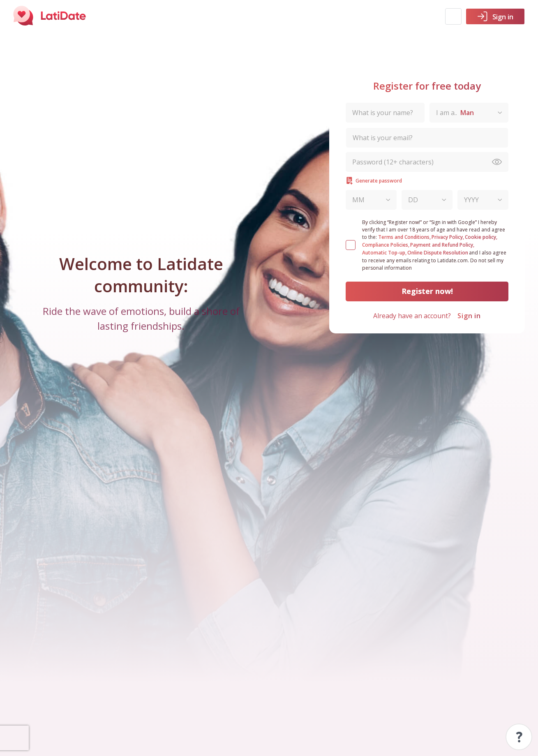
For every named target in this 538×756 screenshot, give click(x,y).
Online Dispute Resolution (438, 253)
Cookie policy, (481, 237)
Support (519, 737)
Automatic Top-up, (384, 253)
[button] (453, 16)
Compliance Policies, (386, 245)
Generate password (374, 181)
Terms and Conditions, (404, 237)
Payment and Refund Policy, (442, 245)
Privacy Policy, (448, 237)
